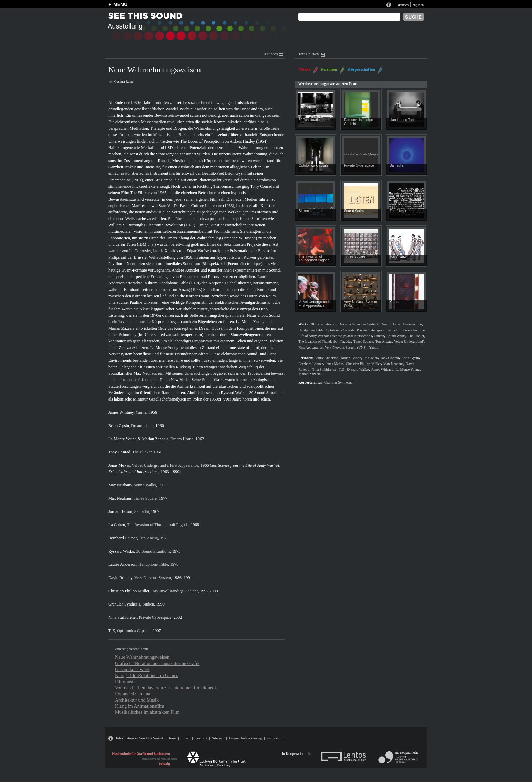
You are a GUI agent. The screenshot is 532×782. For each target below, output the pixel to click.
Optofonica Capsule (134, 631)
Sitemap (218, 738)
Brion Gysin (235, 173)
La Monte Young (250, 322)
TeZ (112, 631)
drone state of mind (243, 348)
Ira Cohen (117, 525)
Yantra (141, 412)
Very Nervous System (153, 578)
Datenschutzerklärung (245, 738)
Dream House (211, 328)
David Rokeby (120, 578)
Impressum (275, 738)
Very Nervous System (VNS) (346, 347)
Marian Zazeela (121, 328)
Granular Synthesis (124, 604)
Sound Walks (213, 380)
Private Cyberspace (155, 617)
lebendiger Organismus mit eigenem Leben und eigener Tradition (228, 341)
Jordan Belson (120, 511)
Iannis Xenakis (166, 251)
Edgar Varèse (198, 251)
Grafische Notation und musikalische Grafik (157, 663)
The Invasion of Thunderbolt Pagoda (158, 525)
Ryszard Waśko (121, 551)
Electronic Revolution (165, 225)
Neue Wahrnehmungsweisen (142, 657)
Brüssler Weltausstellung (155, 257)
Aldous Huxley (242, 141)
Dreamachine (119, 180)
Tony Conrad (261, 186)
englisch (418, 5)
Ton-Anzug (180, 290)
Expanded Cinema (133, 694)
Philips (114, 257)
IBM (142, 244)
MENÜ (120, 4)
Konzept (201, 738)
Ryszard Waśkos (234, 393)
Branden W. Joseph (240, 238)
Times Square (145, 498)
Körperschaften (361, 69)
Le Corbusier (140, 251)
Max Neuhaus (145, 373)
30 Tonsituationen (312, 120)
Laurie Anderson (122, 564)
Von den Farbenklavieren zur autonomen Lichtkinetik (166, 688)
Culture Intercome (207, 206)
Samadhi (142, 511)
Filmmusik (125, 682)
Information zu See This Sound (139, 738)
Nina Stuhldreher (122, 617)
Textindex (273, 54)
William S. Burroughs (127, 225)
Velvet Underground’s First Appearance (165, 465)
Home (172, 738)
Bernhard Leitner (138, 290)
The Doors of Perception (201, 141)
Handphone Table (173, 283)
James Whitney (121, 412)
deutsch (403, 5)
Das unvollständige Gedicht (175, 591)
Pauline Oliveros (144, 302)
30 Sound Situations (266, 393)
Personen (329, 69)
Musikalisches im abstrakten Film (147, 712)
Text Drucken (308, 54)
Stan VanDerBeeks (175, 206)
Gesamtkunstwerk (132, 669)
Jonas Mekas (119, 465)
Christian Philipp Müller (129, 591)
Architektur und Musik (137, 700)
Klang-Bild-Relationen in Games (147, 675)
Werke (305, 69)
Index (185, 738)
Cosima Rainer (125, 82)
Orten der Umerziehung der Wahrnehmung (185, 238)
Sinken (148, 604)
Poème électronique (244, 264)
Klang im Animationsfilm (140, 706)
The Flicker (140, 193)
